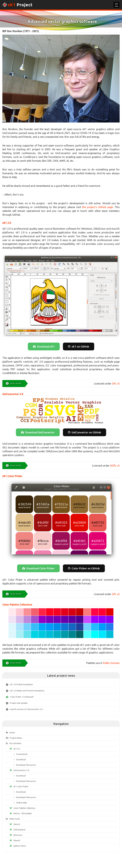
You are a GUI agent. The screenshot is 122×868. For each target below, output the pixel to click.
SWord (17, 824)
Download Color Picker (41, 568)
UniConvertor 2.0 (13, 394)
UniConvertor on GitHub (86, 432)
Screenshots (22, 754)
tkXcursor (18, 835)
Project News (16, 738)
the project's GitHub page (97, 207)
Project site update (19, 703)
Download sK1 (46, 346)
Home (12, 732)
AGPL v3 (115, 466)
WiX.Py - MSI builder (23, 813)
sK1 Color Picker (12, 476)
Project (17, 5)
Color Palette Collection (17, 605)
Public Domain (111, 663)
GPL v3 (116, 384)
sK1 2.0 (7, 223)
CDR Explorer (20, 830)
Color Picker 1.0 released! (22, 697)
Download (21, 759)
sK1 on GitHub (80, 346)
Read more (16, 383)
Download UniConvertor (40, 432)
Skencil (17, 840)
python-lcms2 (20, 846)
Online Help (22, 803)
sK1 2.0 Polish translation (21, 684)
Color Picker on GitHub (86, 568)
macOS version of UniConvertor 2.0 (26, 709)
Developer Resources (26, 765)
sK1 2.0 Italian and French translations (27, 691)
